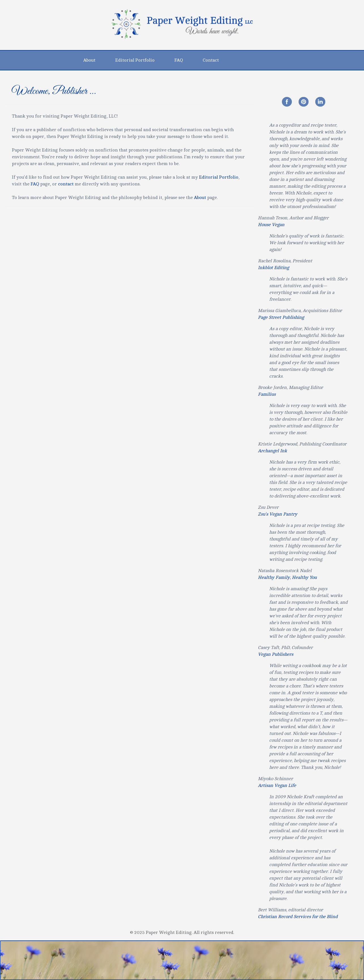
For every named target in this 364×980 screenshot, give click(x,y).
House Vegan (271, 225)
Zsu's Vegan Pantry (278, 514)
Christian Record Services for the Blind (298, 917)
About (89, 60)
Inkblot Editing (273, 268)
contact (66, 184)
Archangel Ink (272, 451)
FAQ (179, 60)
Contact (211, 60)
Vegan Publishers (276, 654)
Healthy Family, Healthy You (287, 577)
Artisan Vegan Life (277, 786)
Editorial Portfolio (135, 60)
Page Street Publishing (281, 317)
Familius (267, 394)
